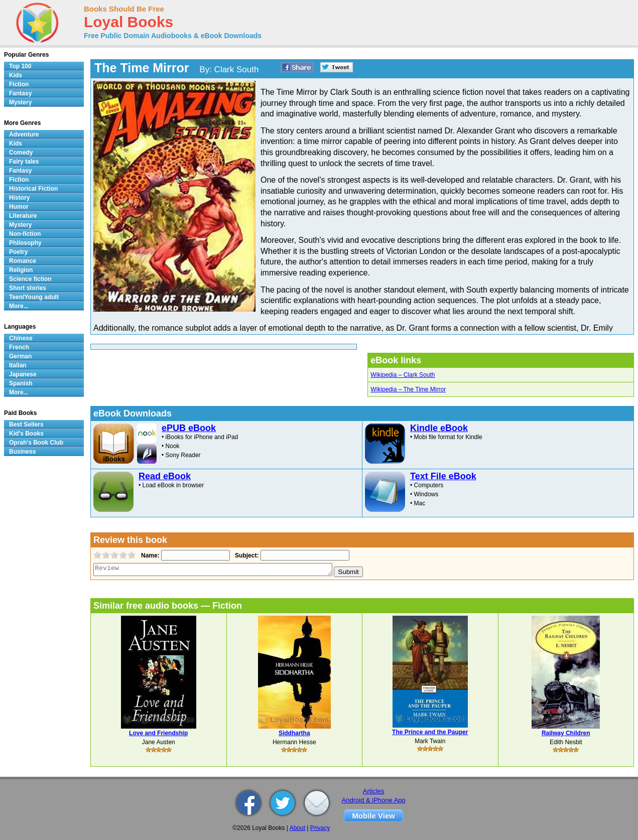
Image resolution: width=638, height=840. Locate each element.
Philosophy (25, 243)
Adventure (24, 134)
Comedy (21, 153)
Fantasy (20, 93)
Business (22, 452)
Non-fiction (25, 234)
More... (19, 306)
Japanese (23, 374)
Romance (23, 261)
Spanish (21, 383)
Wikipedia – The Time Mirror (408, 389)
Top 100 (20, 66)
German (20, 356)
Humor (19, 207)
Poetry (18, 252)
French (19, 347)
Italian (18, 365)
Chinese (21, 338)
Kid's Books (26, 434)
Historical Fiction (33, 189)
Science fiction (30, 279)
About (297, 828)
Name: (149, 555)
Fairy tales (24, 162)
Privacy (320, 828)
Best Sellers (26, 425)
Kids (16, 75)
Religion (21, 270)
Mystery (20, 102)
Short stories (28, 288)
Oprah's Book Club (36, 443)
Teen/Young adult (34, 297)
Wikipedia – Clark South (403, 375)
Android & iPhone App (374, 800)
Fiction (19, 84)
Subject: (246, 555)
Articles (374, 791)
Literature (23, 216)
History (19, 198)
